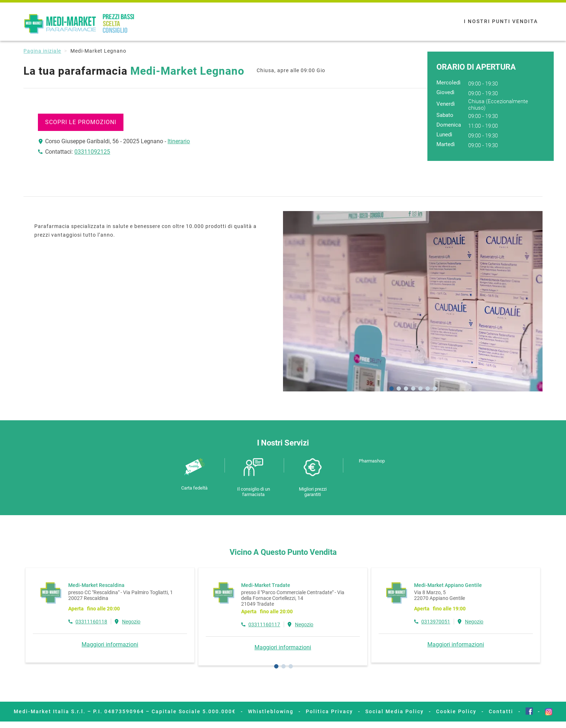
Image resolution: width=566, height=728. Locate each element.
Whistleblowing (271, 711)
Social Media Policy (395, 711)
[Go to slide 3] (406, 389)
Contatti (501, 711)
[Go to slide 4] (413, 389)
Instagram (549, 712)
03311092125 (92, 152)
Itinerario (179, 141)
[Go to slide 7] (435, 389)
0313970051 (436, 622)
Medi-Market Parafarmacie (81, 24)
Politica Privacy (329, 711)
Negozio (131, 622)
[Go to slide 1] (391, 389)
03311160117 (264, 624)
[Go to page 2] (283, 666)
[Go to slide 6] (427, 389)
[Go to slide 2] (399, 389)
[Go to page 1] (276, 666)
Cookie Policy (456, 711)
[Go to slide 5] (420, 389)
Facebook (529, 711)
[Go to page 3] (291, 666)
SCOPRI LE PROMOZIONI (81, 122)
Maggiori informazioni (110, 644)
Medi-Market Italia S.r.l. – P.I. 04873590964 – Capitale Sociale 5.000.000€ (125, 711)
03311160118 (91, 622)
